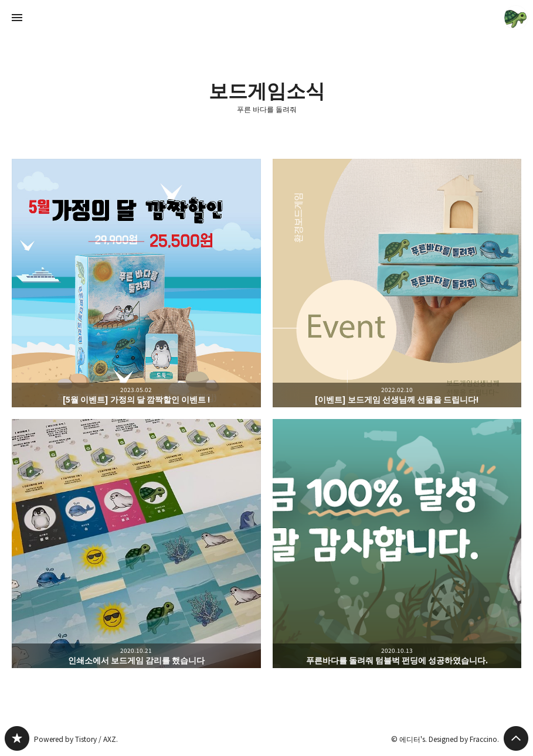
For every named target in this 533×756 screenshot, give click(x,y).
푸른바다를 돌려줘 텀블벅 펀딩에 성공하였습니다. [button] (397, 544)
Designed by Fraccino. (464, 739)
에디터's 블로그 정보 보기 (516, 18)
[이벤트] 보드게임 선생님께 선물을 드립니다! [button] (397, 283)
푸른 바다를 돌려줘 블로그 (17, 738)
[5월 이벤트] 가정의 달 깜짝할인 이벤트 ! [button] (136, 283)
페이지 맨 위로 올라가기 (516, 738)
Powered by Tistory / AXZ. (76, 739)
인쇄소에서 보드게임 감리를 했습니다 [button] (136, 544)
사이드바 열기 (17, 18)
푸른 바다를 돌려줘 (267, 109)
